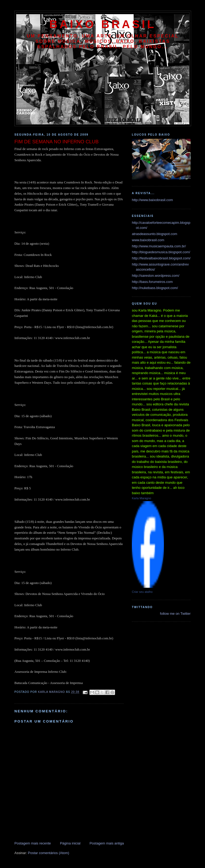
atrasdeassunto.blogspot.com (155, 234)
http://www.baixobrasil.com (152, 200)
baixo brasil (103, 24)
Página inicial (70, 843)
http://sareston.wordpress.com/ (156, 276)
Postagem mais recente (33, 843)
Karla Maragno (141, 498)
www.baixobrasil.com (148, 240)
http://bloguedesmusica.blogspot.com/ (161, 252)
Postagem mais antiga (107, 843)
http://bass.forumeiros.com (152, 282)
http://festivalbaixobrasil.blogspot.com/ (161, 258)
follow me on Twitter (175, 614)
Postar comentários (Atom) (49, 853)
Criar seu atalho (142, 592)
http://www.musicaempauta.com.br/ (159, 246)
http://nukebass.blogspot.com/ (155, 288)
